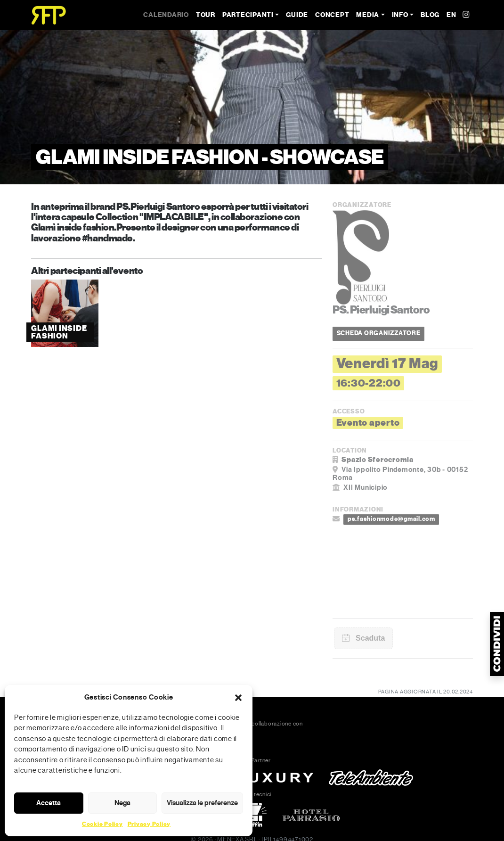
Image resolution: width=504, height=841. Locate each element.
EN (451, 15)
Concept (332, 15)
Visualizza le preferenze (202, 803)
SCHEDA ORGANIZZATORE (379, 333)
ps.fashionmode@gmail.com (391, 519)
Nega (122, 803)
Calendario (166, 15)
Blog (430, 15)
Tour (206, 15)
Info (400, 15)
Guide (297, 15)
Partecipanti (248, 15)
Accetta (49, 803)
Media (368, 15)
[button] (238, 697)
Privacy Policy (149, 824)
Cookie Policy (102, 824)
